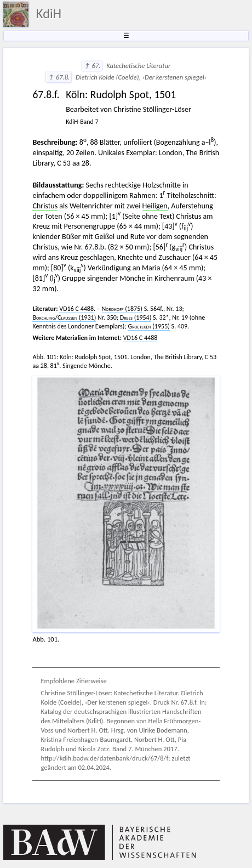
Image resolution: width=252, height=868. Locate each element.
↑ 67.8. (59, 77)
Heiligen (155, 206)
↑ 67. (92, 66)
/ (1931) (64, 317)
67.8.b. (95, 247)
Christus (45, 206)
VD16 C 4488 (76, 309)
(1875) (122, 309)
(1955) (149, 326)
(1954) (136, 317)
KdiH (49, 14)
